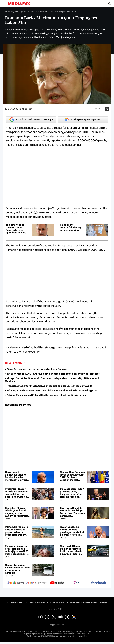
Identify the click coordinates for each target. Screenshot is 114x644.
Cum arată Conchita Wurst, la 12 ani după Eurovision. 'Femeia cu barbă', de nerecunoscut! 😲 (73, 512)
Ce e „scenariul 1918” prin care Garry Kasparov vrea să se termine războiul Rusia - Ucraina (72, 493)
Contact (104, 602)
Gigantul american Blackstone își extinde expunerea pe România (17, 569)
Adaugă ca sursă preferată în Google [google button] (31, 120)
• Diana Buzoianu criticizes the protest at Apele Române (36, 369)
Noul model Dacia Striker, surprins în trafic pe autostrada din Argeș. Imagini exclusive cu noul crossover (71, 550)
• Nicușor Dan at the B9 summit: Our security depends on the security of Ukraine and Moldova (52, 380)
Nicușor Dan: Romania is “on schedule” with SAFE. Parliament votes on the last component (72, 476)
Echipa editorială (14, 602)
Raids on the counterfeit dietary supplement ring (71, 227)
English (22, 11)
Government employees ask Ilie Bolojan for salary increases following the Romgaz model (16, 476)
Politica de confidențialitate (84, 602)
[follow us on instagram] (78, 583)
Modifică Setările (57, 609)
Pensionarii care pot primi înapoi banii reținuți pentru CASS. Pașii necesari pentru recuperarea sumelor (17, 550)
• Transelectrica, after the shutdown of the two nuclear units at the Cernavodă (49, 386)
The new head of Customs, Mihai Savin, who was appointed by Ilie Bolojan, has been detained (16, 229)
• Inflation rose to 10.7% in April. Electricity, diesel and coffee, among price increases (52, 374)
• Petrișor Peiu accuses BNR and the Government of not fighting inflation (45, 395)
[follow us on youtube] (57, 583)
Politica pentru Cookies (36, 602)
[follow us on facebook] (99, 583)
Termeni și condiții (59, 602)
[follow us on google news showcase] (36, 583)
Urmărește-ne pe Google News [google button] (83, 119)
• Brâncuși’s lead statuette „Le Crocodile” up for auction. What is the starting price (51, 390)
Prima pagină (11, 11)
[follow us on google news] (15, 583)
